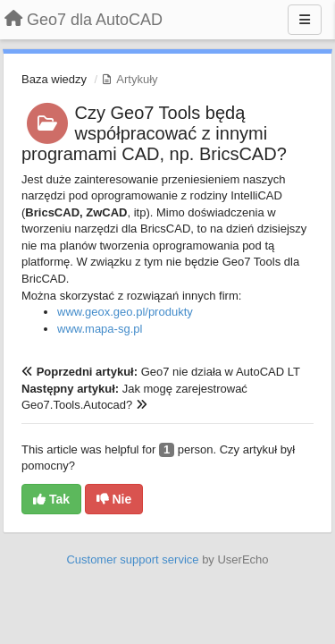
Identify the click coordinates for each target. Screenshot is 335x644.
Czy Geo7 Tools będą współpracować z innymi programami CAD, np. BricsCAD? (154, 133)
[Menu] (305, 20)
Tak (51, 499)
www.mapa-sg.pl (100, 329)
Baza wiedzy (54, 79)
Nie (114, 499)
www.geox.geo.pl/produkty (125, 312)
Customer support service (132, 559)
